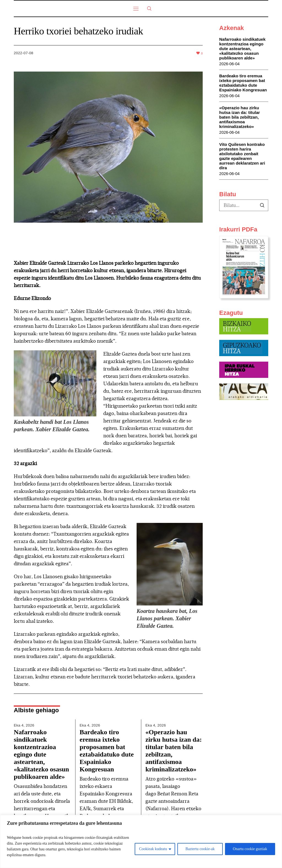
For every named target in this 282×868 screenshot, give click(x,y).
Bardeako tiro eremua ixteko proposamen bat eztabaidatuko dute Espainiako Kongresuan (107, 751)
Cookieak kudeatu (153, 849)
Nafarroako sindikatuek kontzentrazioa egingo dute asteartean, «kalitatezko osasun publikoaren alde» (41, 754)
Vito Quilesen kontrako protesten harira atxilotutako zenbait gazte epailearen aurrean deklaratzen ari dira (242, 156)
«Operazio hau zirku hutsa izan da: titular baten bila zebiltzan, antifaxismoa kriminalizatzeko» (240, 117)
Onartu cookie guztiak (250, 849)
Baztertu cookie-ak (200, 849)
